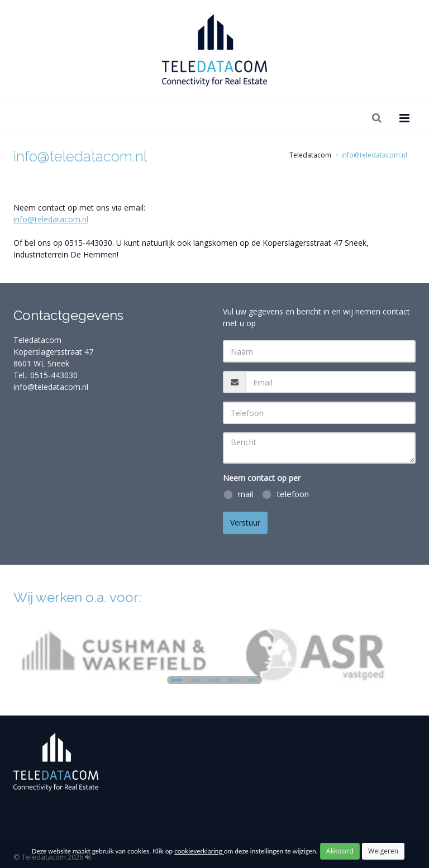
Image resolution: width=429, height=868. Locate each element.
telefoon (285, 494)
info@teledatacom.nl (51, 219)
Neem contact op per (262, 478)
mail (238, 494)
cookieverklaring (199, 851)
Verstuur (245, 523)
